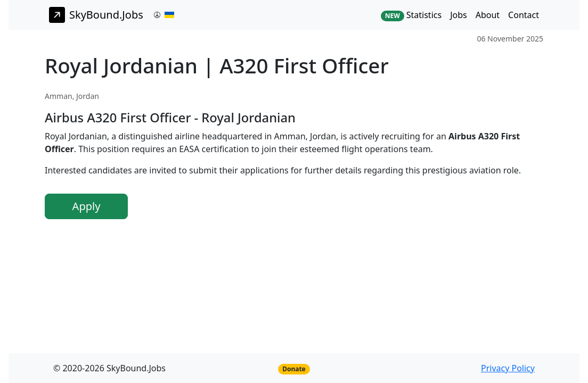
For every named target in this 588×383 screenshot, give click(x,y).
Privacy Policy (508, 368)
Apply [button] (87, 206)
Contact (524, 15)
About (488, 15)
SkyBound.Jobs (96, 15)
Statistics (411, 15)
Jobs (459, 15)
